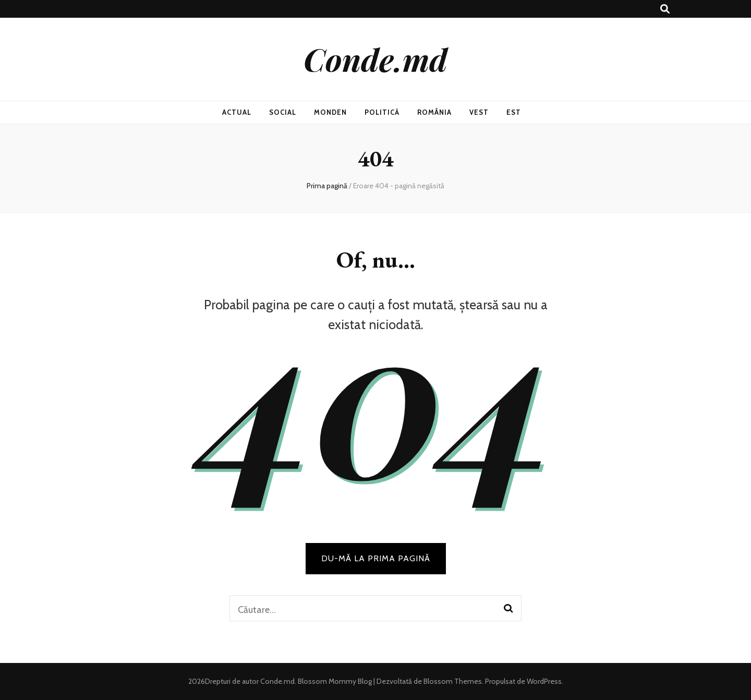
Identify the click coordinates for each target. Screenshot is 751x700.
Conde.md (375, 59)
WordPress (544, 681)
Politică (382, 112)
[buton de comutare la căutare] (665, 9)
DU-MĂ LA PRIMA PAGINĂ (376, 558)
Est (514, 112)
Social (283, 112)
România (434, 112)
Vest (479, 112)
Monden (330, 112)
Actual (237, 112)
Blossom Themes (452, 681)
